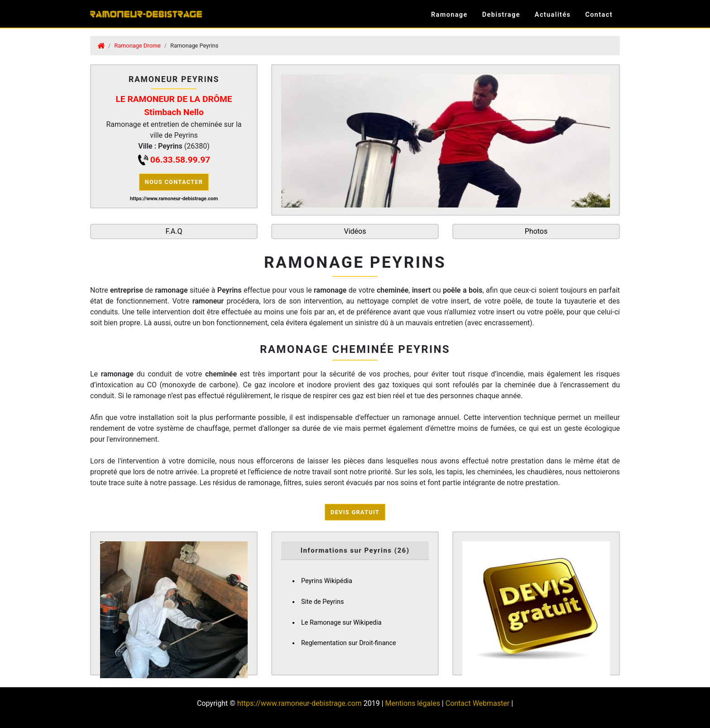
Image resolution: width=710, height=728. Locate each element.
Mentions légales (413, 703)
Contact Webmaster (477, 703)
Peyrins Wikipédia (327, 581)
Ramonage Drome (137, 46)
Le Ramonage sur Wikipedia (341, 623)
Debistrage (501, 15)
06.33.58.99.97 (180, 160)
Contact (599, 15)
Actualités (553, 15)
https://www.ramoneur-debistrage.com (300, 703)
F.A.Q (174, 231)
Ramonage (449, 15)
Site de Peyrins (322, 602)
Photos (536, 231)
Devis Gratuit (355, 512)
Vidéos (355, 231)
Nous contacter (174, 182)
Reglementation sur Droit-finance (349, 643)
